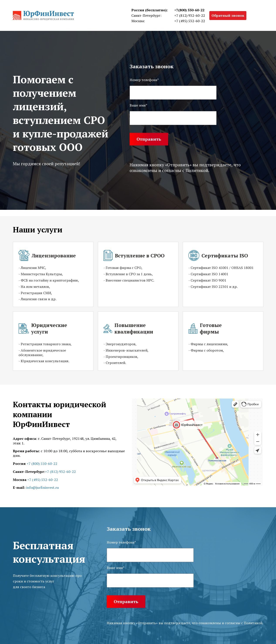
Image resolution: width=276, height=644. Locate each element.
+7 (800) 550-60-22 (42, 464)
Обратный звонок (228, 15)
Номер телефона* (144, 80)
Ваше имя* (138, 105)
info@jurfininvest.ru (42, 487)
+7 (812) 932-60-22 (190, 15)
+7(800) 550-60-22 (189, 10)
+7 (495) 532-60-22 (190, 21)
